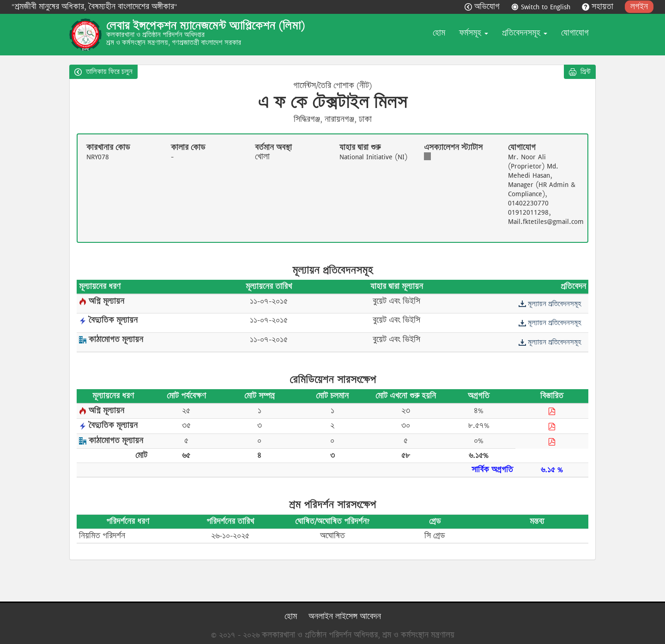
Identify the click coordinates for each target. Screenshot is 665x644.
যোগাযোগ (575, 33)
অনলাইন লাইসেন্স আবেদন (345, 617)
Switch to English (542, 7)
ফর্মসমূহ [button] (474, 33)
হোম (439, 33)
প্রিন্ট (580, 72)
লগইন (639, 7)
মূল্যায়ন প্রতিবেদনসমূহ (550, 304)
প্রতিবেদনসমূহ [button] (525, 33)
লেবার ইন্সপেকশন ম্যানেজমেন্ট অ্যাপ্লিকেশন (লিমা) (206, 26)
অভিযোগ (483, 7)
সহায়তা (599, 7)
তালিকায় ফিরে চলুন (103, 72)
